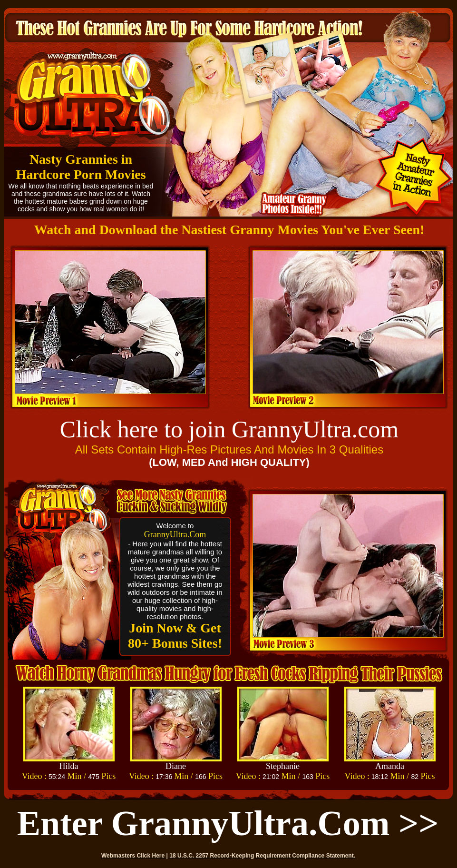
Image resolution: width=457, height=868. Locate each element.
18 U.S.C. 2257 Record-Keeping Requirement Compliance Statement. (262, 856)
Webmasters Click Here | (135, 856)
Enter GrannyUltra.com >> (228, 823)
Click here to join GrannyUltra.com (229, 429)
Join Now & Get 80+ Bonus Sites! (175, 636)
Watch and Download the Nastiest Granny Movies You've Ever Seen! (229, 230)
